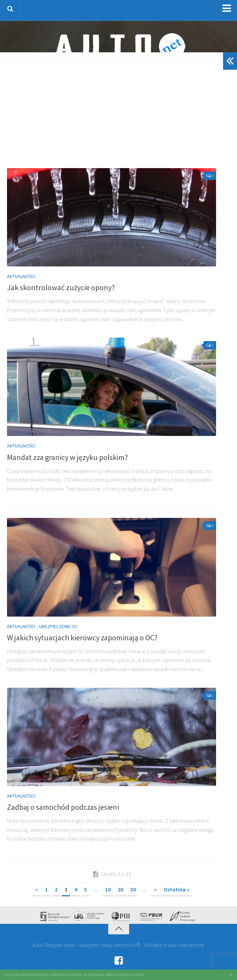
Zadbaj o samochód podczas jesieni (63, 807)
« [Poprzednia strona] (37, 889)
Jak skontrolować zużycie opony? (61, 287)
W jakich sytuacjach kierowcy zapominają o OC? (82, 638)
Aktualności (21, 276)
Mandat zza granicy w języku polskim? (67, 457)
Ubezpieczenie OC (58, 626)
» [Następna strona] (155, 889)
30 (133, 889)
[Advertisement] (122, 117)
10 (108, 889)
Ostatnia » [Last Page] (177, 889)
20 (120, 889)
